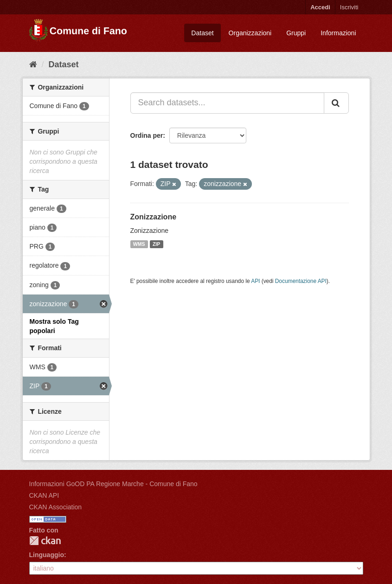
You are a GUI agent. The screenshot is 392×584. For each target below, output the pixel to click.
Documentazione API (301, 281)
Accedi (320, 7)
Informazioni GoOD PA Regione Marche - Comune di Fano (113, 484)
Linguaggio (47, 555)
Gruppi (296, 33)
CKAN (45, 541)
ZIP (156, 244)
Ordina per (147, 135)
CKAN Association (56, 507)
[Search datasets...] (227, 103)
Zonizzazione (154, 217)
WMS (139, 244)
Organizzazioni (250, 33)
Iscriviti (349, 7)
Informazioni (338, 33)
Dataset (202, 33)
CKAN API (44, 495)
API (255, 281)
